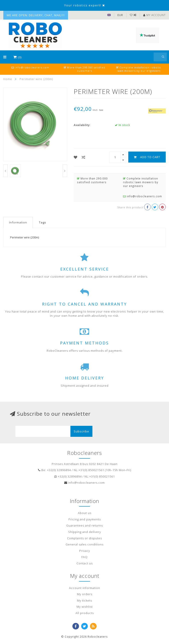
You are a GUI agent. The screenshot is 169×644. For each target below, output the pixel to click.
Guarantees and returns (84, 525)
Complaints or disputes (84, 538)
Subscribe (81, 431)
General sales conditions (84, 544)
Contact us (85, 563)
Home (8, 79)
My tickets (84, 600)
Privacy (85, 551)
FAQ (84, 557)
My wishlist (85, 607)
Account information (85, 588)
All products (85, 613)
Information (18, 222)
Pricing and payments (85, 519)
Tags (43, 222)
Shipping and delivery (85, 532)
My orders (85, 594)
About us (85, 513)
